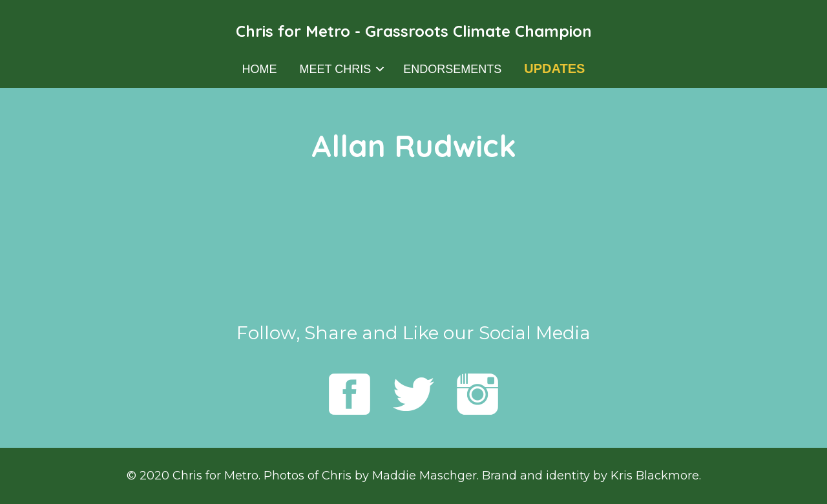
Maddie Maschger (424, 476)
